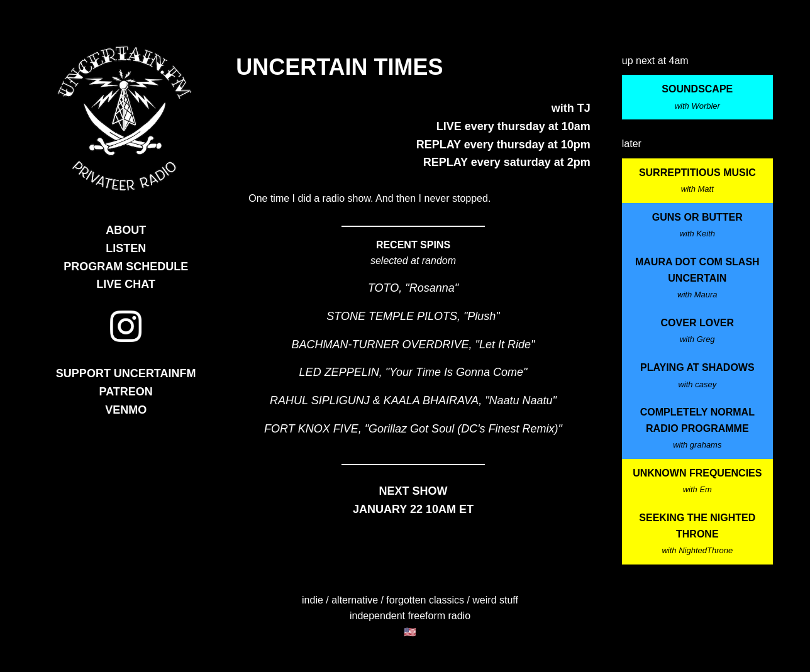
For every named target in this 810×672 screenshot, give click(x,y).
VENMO (126, 410)
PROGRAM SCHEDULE (126, 267)
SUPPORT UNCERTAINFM (126, 373)
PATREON (126, 392)
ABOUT (126, 230)
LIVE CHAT (126, 284)
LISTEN (126, 248)
